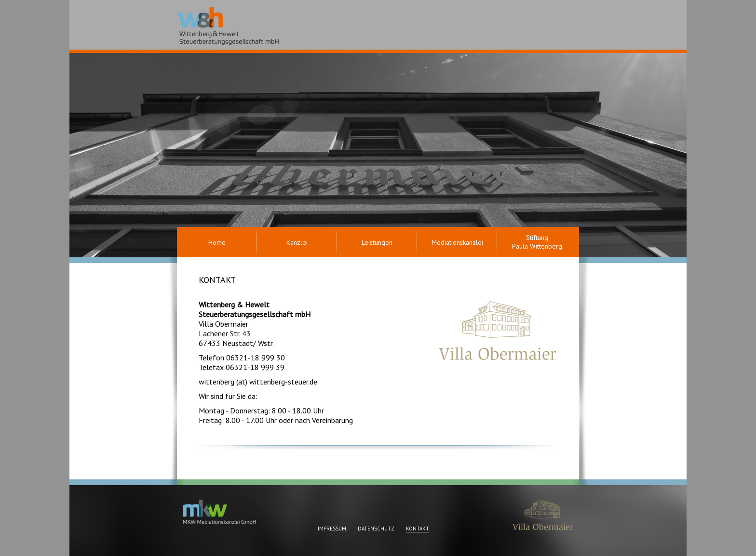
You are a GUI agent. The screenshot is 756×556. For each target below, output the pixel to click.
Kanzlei (297, 242)
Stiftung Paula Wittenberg (537, 242)
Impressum (332, 529)
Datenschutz (376, 529)
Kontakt (418, 529)
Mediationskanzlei (457, 242)
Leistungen (377, 242)
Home (217, 242)
